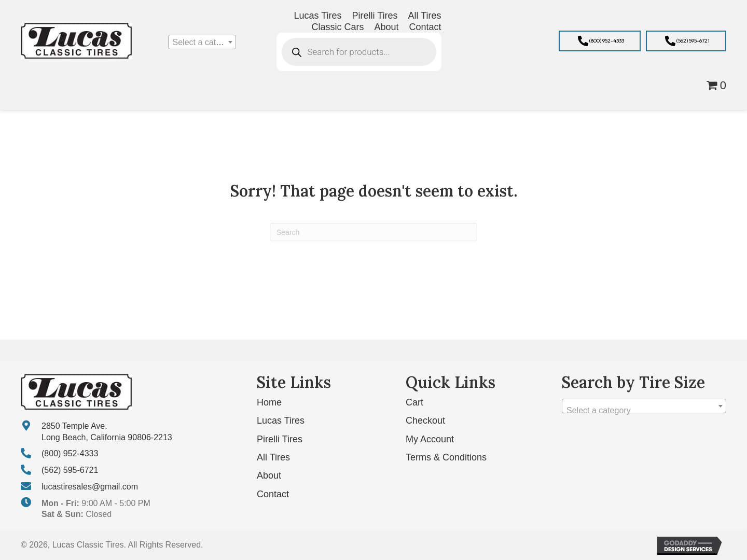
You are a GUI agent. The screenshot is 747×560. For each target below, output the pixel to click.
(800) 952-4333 (70, 453)
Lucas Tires (281, 421)
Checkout (425, 421)
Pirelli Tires (280, 439)
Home (269, 402)
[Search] (374, 232)
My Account (430, 439)
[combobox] (202, 42)
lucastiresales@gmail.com (90, 487)
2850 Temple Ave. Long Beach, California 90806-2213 (107, 432)
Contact (273, 494)
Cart (414, 402)
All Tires (273, 457)
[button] (600, 41)
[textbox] (202, 43)
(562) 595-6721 (70, 470)
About (269, 475)
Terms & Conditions (446, 457)
